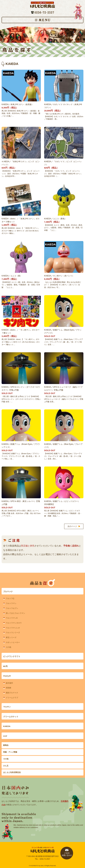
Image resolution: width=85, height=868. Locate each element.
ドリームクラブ (12, 698)
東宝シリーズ (11, 637)
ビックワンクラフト (12, 656)
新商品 (6, 745)
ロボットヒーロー (13, 642)
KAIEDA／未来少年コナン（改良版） (17, 104)
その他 (8, 647)
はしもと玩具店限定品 (12, 772)
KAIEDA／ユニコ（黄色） (55, 219)
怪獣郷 (8, 688)
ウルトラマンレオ (13, 628)
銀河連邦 (9, 683)
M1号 (5, 666)
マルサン (7, 707)
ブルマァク (8, 592)
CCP (5, 736)
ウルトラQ (10, 598)
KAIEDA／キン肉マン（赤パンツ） (59, 276)
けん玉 (6, 766)
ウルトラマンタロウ (14, 623)
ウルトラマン (11, 603)
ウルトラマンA (12, 618)
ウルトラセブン (12, 608)
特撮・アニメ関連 (10, 752)
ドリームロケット (11, 717)
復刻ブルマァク (12, 693)
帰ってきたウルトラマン (15, 613)
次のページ (72, 526)
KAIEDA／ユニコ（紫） (12, 276)
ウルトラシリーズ (13, 633)
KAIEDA (7, 726)
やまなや (7, 676)
